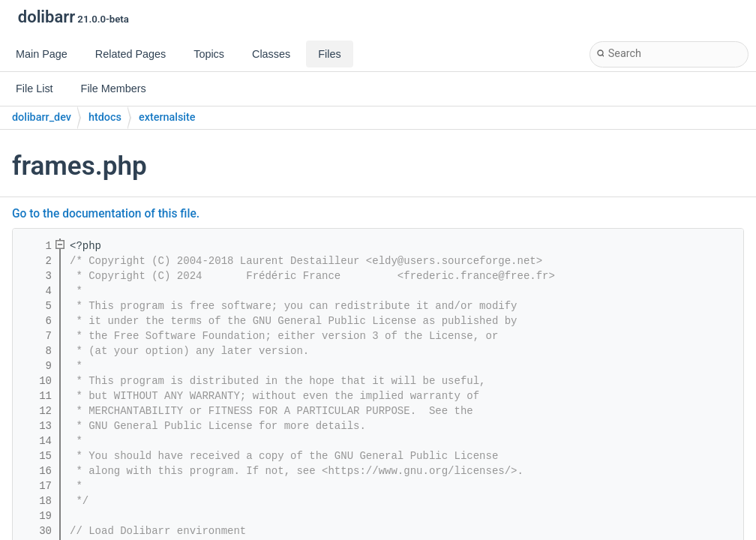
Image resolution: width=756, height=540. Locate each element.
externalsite (167, 117)
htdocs (105, 117)
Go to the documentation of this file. (106, 214)
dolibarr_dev (42, 117)
